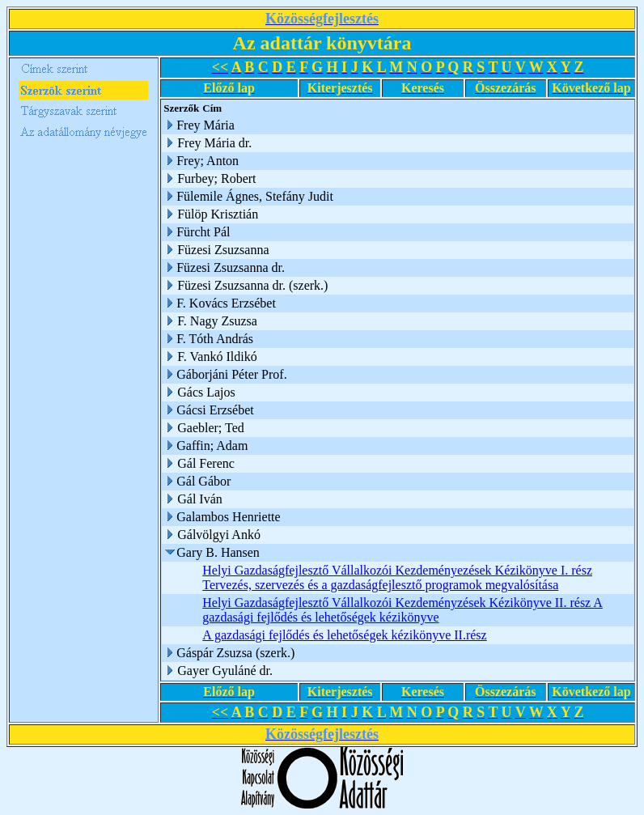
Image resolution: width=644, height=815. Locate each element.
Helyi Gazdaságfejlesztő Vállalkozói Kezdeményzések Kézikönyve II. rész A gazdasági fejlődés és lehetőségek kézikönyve (402, 610)
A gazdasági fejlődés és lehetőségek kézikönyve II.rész (344, 635)
